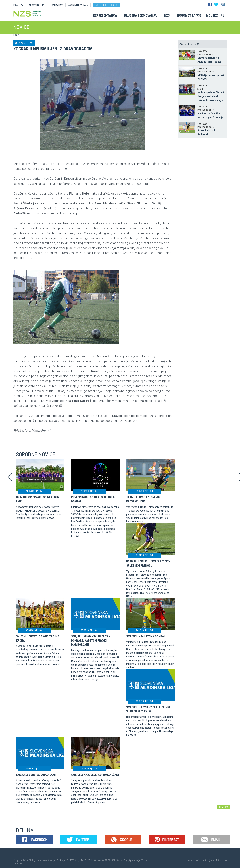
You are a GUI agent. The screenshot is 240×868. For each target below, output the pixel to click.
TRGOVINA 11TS (37, 5)
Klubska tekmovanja (141, 15)
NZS (167, 15)
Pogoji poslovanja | (133, 860)
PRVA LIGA (18, 5)
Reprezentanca (105, 15)
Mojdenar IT (212, 860)
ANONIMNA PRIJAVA (78, 5)
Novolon (223, 860)
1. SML (30, 43)
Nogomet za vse (189, 15)
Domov (16, 35)
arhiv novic (223, 807)
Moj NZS (212, 15)
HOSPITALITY (56, 5)
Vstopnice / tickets (107, 5)
